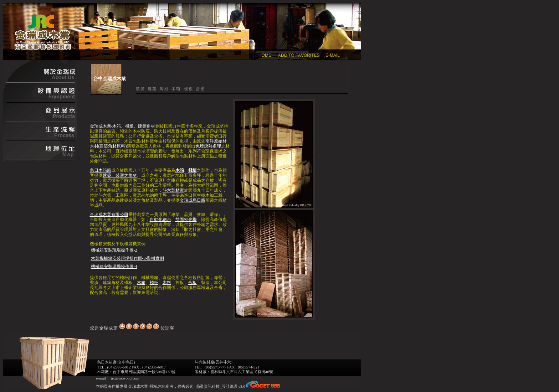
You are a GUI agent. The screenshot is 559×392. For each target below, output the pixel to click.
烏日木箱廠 (101, 170)
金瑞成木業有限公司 (109, 215)
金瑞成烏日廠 (193, 200)
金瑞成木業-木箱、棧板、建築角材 (123, 126)
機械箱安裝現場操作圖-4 (114, 267)
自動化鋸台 (160, 220)
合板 (193, 283)
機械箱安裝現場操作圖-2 (114, 250)
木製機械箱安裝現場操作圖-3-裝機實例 (128, 258)
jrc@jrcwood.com (125, 378)
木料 (167, 283)
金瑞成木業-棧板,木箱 (147, 386)
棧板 (193, 170)
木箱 (180, 170)
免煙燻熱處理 (208, 146)
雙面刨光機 (186, 220)
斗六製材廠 (173, 190)
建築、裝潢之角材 (120, 175)
